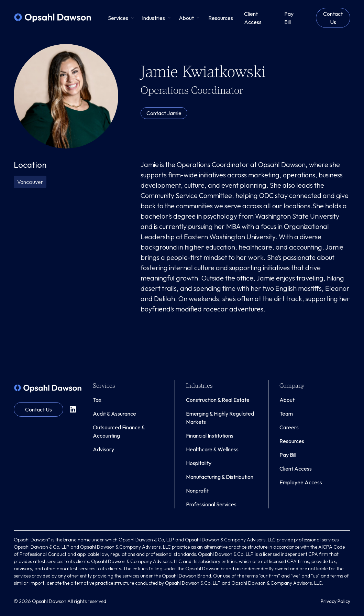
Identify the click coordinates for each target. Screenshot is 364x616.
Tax (97, 400)
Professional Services (211, 504)
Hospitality (199, 463)
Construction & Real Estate (218, 400)
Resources (292, 441)
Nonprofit (197, 491)
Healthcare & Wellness (212, 449)
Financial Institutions (210, 436)
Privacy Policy (335, 601)
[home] (53, 18)
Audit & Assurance (114, 414)
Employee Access (301, 482)
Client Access (296, 469)
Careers (289, 427)
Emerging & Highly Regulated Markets (220, 418)
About (287, 400)
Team (286, 414)
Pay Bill (288, 455)
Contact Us (333, 18)
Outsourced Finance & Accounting (119, 431)
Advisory (103, 449)
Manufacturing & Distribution (220, 477)
